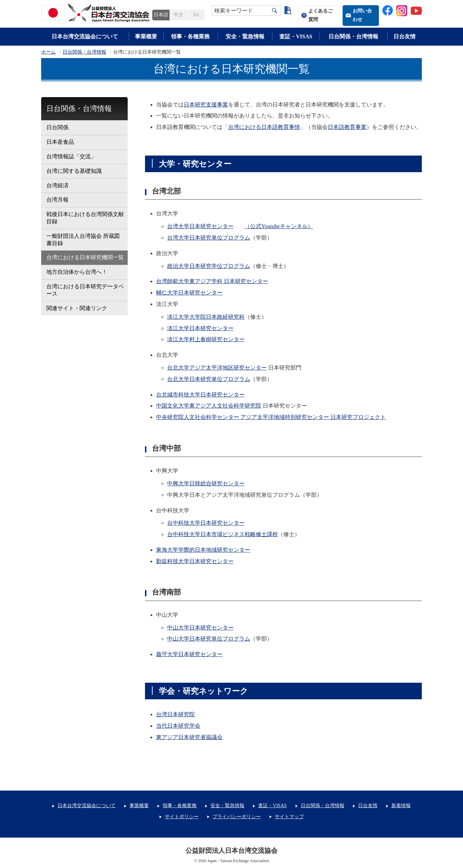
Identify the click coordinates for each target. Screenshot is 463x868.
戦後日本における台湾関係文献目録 (85, 218)
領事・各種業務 (190, 36)
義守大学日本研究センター (189, 654)
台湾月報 (57, 200)
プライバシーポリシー (237, 817)
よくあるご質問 (320, 15)
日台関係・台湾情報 (353, 36)
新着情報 (401, 806)
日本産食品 (60, 142)
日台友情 (405, 36)
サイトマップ (289, 817)
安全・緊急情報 (245, 36)
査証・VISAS (296, 36)
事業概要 (146, 36)
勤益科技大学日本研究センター (195, 561)
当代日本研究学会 (178, 726)
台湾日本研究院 (175, 714)
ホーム (48, 52)
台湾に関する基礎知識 (74, 171)
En (196, 15)
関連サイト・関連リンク (77, 308)
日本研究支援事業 (206, 105)
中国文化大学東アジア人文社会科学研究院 (209, 406)
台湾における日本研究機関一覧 (85, 257)
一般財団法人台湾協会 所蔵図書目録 (83, 240)
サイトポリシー (182, 817)
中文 (179, 15)
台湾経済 (57, 185)
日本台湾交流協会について (85, 36)
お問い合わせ (362, 15)
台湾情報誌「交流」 (71, 156)
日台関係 (57, 127)
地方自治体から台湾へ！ (77, 272)
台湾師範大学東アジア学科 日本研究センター (212, 281)
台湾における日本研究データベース (85, 290)
